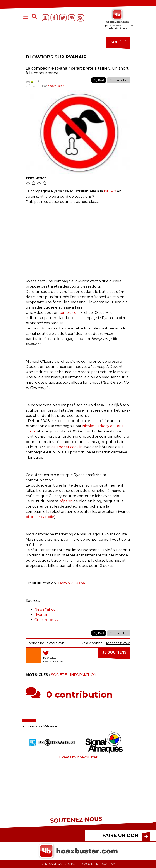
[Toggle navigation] (26, 17)
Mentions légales (54, 864)
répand (66, 501)
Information (83, 675)
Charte (73, 864)
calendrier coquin (67, 447)
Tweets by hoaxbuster (78, 757)
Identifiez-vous (118, 643)
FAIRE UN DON (120, 835)
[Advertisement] (78, 239)
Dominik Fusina (72, 583)
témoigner (69, 313)
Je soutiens (114, 652)
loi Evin (110, 191)
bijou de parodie (40, 517)
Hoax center (89, 864)
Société (59, 675)
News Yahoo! (45, 609)
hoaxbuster (56, 86)
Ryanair (41, 615)
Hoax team (108, 864)
